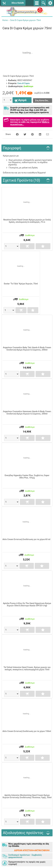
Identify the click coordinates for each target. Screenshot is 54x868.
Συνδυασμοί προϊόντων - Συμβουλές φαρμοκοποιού (25, 856)
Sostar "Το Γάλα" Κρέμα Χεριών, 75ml (21, 284)
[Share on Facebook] (16, 134)
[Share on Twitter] (23, 134)
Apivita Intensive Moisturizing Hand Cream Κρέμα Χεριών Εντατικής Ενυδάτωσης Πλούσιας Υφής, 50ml (27, 796)
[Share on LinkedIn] (38, 134)
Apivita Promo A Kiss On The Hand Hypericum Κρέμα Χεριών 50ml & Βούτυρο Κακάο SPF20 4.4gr (27, 604)
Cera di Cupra (23, 83)
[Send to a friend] (46, 134)
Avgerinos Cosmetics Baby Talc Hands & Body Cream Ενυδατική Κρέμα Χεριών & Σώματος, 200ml (27, 349)
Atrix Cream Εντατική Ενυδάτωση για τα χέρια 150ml (27, 731)
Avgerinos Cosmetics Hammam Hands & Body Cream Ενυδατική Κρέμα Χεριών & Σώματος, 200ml (27, 413)
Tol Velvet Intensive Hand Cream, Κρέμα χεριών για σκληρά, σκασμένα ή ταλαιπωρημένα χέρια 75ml (27, 668)
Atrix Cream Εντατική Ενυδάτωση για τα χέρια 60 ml (26, 539)
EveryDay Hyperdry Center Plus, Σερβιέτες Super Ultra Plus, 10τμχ (27, 477)
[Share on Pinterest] (31, 134)
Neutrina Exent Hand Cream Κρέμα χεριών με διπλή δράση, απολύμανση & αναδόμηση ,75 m (27, 221)
